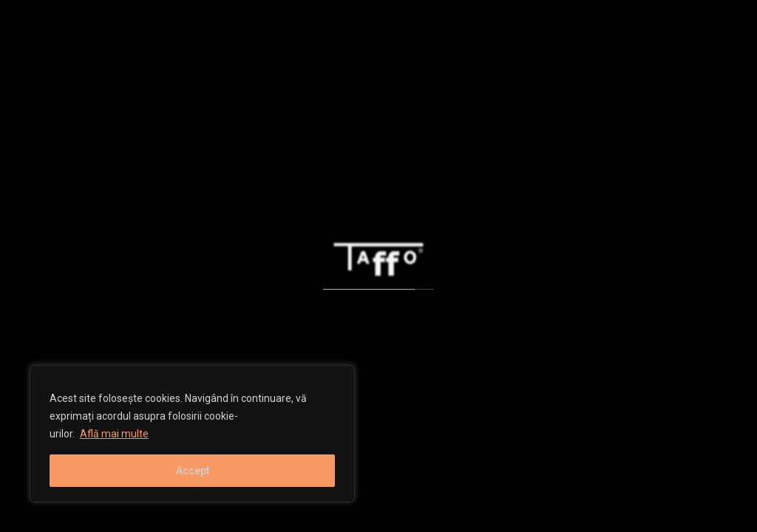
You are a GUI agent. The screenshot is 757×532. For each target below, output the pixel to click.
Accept (193, 471)
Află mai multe (114, 434)
